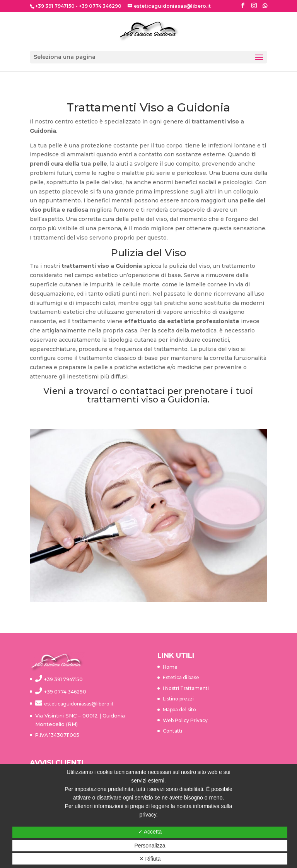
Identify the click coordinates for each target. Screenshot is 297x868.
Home (170, 667)
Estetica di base (181, 677)
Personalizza (150, 846)
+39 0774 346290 (100, 6)
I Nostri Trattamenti (186, 688)
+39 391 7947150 (55, 6)
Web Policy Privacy (185, 720)
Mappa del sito (179, 710)
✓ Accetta (150, 832)
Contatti (172, 731)
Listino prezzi (178, 699)
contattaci (142, 391)
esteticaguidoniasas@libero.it (79, 704)
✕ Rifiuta (150, 859)
